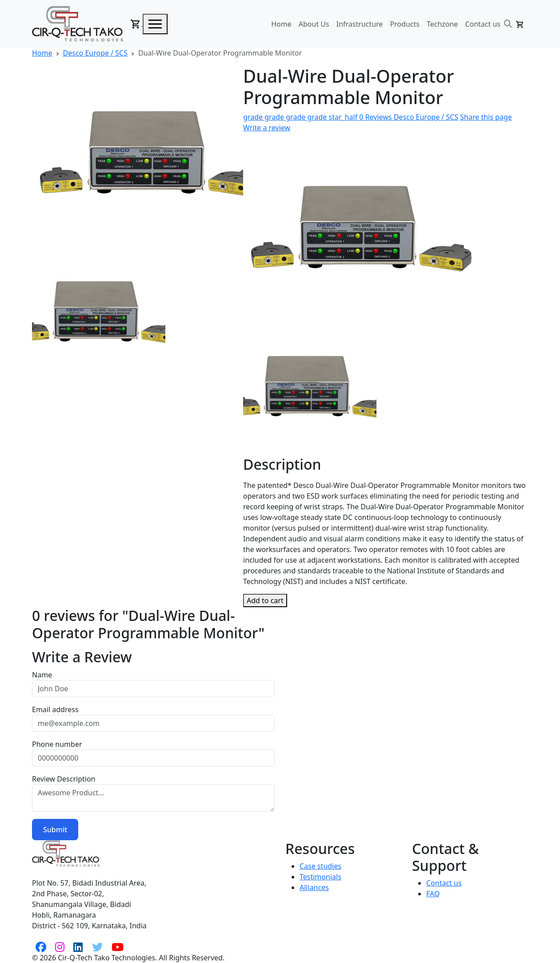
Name (42, 675)
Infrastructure (360, 24)
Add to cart (265, 600)
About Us (314, 24)
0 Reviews (318, 117)
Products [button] (405, 24)
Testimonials (320, 877)
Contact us (483, 24)
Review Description (64, 779)
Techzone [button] (442, 24)
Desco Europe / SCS (95, 53)
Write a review (267, 128)
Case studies (320, 866)
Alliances (314, 887)
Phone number (57, 744)
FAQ (433, 894)
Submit (55, 830)
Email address (55, 709)
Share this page (486, 117)
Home (281, 24)
